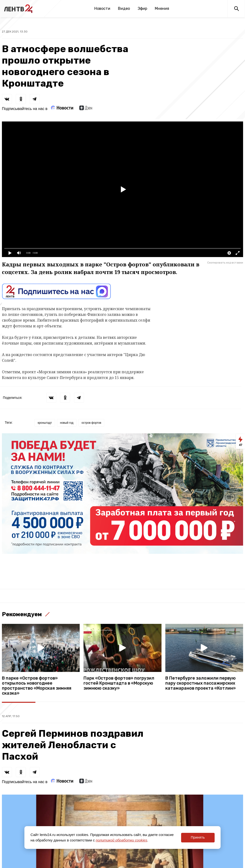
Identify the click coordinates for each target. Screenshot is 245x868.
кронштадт (45, 423)
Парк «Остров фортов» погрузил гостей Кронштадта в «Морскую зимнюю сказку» (119, 683)
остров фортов (92, 423)
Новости (102, 8)
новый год (67, 423)
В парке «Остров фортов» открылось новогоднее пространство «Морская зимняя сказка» (37, 686)
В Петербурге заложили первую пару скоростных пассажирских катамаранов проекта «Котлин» (200, 683)
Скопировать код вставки (225, 263)
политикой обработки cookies (121, 840)
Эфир (142, 8)
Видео (124, 8)
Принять (198, 837)
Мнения (162, 8)
